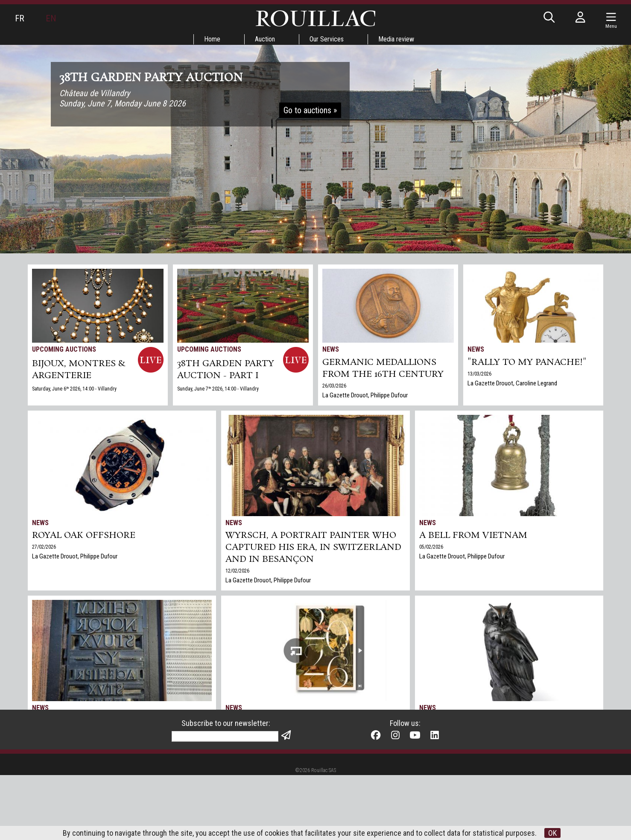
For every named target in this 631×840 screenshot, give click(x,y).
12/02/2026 (237, 571)
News (331, 349)
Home (212, 39)
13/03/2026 (479, 374)
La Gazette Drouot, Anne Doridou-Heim (80, 753)
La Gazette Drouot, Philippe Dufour (365, 395)
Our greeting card (246, 753)
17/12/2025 (431, 744)
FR (20, 18)
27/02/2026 (44, 547)
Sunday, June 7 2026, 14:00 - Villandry (218, 389)
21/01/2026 (44, 744)
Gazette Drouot (438, 753)
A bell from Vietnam (473, 535)
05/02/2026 (431, 547)
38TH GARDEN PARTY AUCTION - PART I (226, 370)
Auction (265, 39)
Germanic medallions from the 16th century (383, 368)
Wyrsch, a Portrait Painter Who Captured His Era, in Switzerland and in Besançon (313, 547)
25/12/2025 (237, 744)
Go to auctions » (310, 110)
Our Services (327, 39)
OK (552, 833)
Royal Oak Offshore (84, 535)
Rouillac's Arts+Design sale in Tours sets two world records (501, 726)
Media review (396, 39)
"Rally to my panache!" (527, 362)
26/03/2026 (334, 386)
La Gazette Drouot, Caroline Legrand (512, 383)
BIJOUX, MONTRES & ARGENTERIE (79, 370)
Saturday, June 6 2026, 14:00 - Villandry (74, 389)
